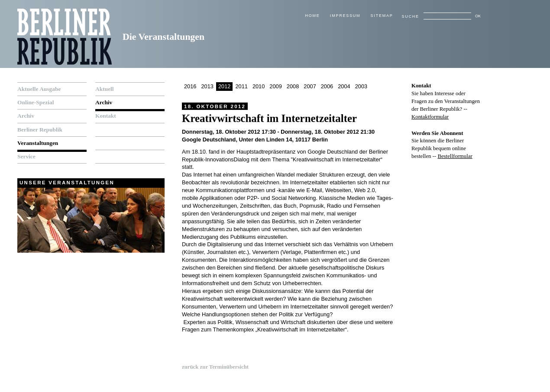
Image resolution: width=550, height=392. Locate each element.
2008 (293, 86)
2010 (259, 86)
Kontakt (106, 116)
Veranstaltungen (38, 143)
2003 (361, 86)
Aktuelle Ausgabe (39, 89)
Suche (410, 16)
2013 (207, 86)
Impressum (345, 16)
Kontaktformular (430, 117)
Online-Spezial (36, 102)
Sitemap (382, 16)
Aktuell (105, 89)
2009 (275, 86)
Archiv (26, 116)
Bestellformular (455, 156)
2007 (310, 86)
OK (478, 16)
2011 (241, 86)
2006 (327, 86)
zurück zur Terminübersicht (215, 367)
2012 (224, 86)
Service (26, 156)
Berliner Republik (40, 130)
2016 (190, 86)
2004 (344, 86)
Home (312, 16)
